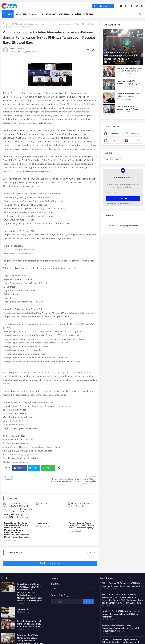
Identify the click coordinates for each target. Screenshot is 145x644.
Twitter (35, 468)
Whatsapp (49, 468)
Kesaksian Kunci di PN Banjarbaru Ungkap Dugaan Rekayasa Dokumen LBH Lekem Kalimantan (129, 85)
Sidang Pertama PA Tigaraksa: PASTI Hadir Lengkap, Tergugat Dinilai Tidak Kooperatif (121, 585)
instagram (115, 141)
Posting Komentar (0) (50, 563)
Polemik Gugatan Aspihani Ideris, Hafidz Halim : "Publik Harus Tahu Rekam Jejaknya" (82, 525)
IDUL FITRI (109, 159)
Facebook (21, 468)
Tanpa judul (42, 523)
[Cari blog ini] (67, 601)
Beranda (6, 24)
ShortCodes (64, 14)
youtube (135, 141)
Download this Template (83, 14)
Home (9, 14)
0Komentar (92, 552)
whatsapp (135, 134)
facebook (115, 134)
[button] (140, 14)
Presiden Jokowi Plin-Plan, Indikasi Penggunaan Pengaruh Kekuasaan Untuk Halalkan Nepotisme (129, 98)
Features (33, 14)
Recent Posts (21, 14)
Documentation (49, 14)
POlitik (119, 159)
